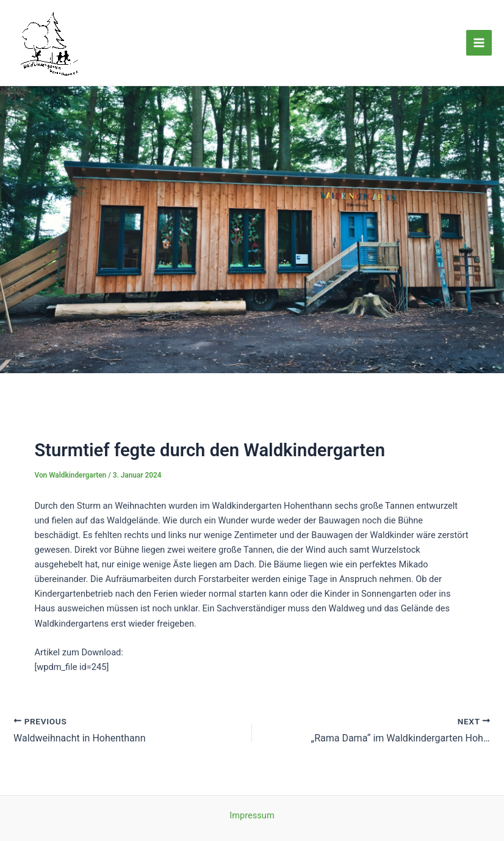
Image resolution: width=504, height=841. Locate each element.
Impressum (252, 815)
